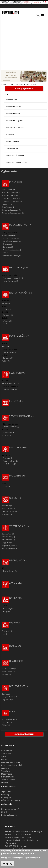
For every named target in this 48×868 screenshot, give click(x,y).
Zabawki (5, 674)
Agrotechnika (18, 447)
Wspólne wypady (8, 546)
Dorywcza (10, 134)
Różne (4, 725)
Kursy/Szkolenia (13, 141)
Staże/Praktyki (12, 148)
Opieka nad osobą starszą (17, 162)
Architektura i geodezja (11, 250)
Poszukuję (6, 722)
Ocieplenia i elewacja (11, 241)
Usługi (13, 498)
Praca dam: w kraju (14, 114)
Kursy (5, 612)
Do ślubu (15, 646)
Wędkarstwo (8, 433)
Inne (5, 253)
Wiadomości (6, 750)
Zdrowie (14, 623)
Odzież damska (9, 571)
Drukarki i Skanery (10, 389)
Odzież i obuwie (8, 669)
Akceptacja (8, 864)
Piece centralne (9, 352)
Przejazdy (15, 476)
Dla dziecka (16, 661)
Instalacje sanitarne (10, 238)
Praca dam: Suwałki (14, 107)
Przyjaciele (6, 543)
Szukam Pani (7, 534)
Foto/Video (16, 401)
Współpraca (7, 700)
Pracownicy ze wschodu (16, 127)
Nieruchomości (19, 293)
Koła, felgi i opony (10, 281)
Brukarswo (7, 244)
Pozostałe (6, 514)
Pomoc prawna (8, 509)
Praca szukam (12, 100)
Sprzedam (7, 315)
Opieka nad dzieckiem (15, 155)
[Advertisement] (24, 45)
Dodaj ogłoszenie (9, 815)
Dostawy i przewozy (9, 511)
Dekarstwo (7, 247)
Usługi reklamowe (9, 697)
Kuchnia (6, 346)
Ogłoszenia (6, 791)
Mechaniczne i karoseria (12, 278)
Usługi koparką (9, 235)
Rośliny (5, 361)
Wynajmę (6, 303)
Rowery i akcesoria (10, 427)
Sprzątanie (7, 358)
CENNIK (5, 812)
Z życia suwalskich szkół (12, 765)
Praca (6, 94)
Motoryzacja (17, 267)
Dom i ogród (17, 336)
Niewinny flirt (7, 540)
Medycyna (6, 631)
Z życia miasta (7, 753)
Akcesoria (7, 458)
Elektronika (17, 373)
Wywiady (5, 768)
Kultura (4, 759)
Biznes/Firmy (17, 686)
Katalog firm (7, 797)
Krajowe (6, 486)
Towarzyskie (17, 526)
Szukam (6, 309)
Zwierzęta (15, 583)
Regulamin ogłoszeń (10, 809)
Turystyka (6, 436)
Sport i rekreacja (20, 416)
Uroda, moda (17, 560)
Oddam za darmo (9, 719)
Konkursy (5, 794)
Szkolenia (6, 694)
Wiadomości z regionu (11, 762)
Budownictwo (18, 225)
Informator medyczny (11, 800)
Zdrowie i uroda (8, 780)
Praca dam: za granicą (15, 121)
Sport (4, 756)
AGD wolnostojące (10, 383)
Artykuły (5, 783)
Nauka (13, 598)
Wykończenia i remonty (11, 256)
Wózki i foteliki (7, 672)
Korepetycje (7, 609)
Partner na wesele (9, 548)
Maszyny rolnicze (9, 461)
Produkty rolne (8, 464)
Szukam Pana (7, 537)
